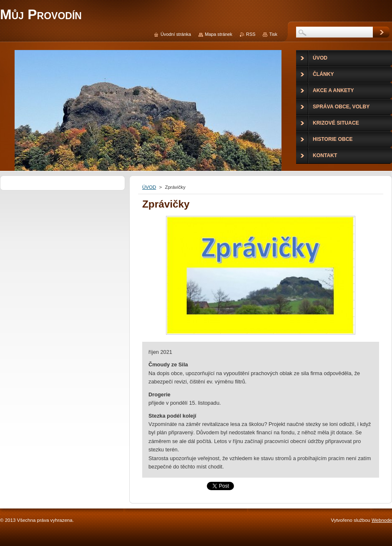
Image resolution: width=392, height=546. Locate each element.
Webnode (382, 520)
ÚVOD (149, 187)
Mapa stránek (219, 34)
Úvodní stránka (176, 34)
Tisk (273, 34)
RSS (251, 34)
